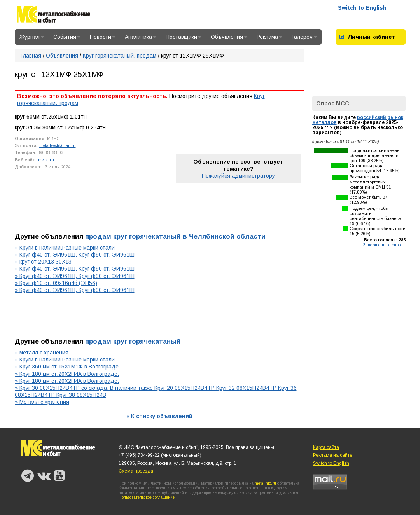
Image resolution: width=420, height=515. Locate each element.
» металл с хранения (42, 353)
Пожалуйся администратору (238, 176)
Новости (103, 37)
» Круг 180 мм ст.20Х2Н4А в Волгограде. (67, 374)
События (67, 37)
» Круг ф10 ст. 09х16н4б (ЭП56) (56, 283)
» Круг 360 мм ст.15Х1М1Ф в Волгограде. (67, 367)
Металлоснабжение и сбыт (53, 16)
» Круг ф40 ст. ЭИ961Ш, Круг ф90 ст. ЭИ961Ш (75, 255)
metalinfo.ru (265, 483)
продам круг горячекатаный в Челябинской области (175, 236)
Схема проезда (136, 471)
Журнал (32, 37)
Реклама (269, 37)
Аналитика (141, 37)
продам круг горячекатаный (133, 341)
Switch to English (362, 8)
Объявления (229, 37)
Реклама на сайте (333, 455)
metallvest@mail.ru (58, 145)
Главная (31, 56)
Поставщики (184, 37)
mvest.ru (46, 160)
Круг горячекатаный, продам (120, 56)
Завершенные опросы (384, 245)
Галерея (304, 37)
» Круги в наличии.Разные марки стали (65, 248)
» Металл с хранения (42, 402)
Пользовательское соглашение (147, 497)
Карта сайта (326, 447)
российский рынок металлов (358, 120)
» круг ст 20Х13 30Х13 (43, 262)
